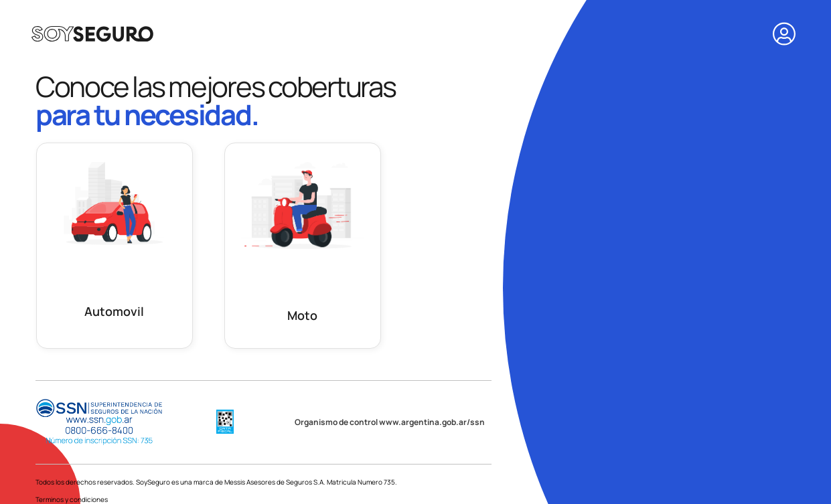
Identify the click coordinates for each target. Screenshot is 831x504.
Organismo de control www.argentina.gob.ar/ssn (390, 422)
